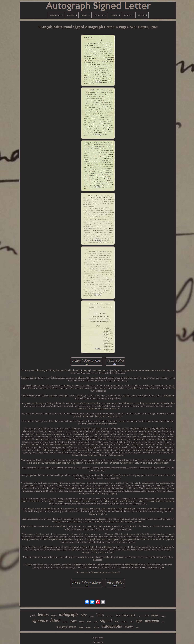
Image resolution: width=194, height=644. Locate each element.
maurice (163, 616)
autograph (68, 614)
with (118, 615)
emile (146, 616)
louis (100, 615)
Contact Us (98, 642)
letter (55, 620)
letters (43, 615)
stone (124, 622)
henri (155, 615)
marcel (65, 622)
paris (33, 616)
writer (54, 616)
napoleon (110, 616)
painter (89, 627)
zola (89, 622)
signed (106, 620)
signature (40, 621)
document (129, 615)
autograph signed (66, 627)
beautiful (152, 621)
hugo (138, 628)
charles (129, 627)
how (84, 615)
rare (96, 621)
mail (117, 621)
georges (91, 616)
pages (81, 627)
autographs (112, 626)
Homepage (98, 638)
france (140, 616)
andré (96, 627)
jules (131, 622)
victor (82, 622)
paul (74, 621)
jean (163, 622)
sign (139, 621)
